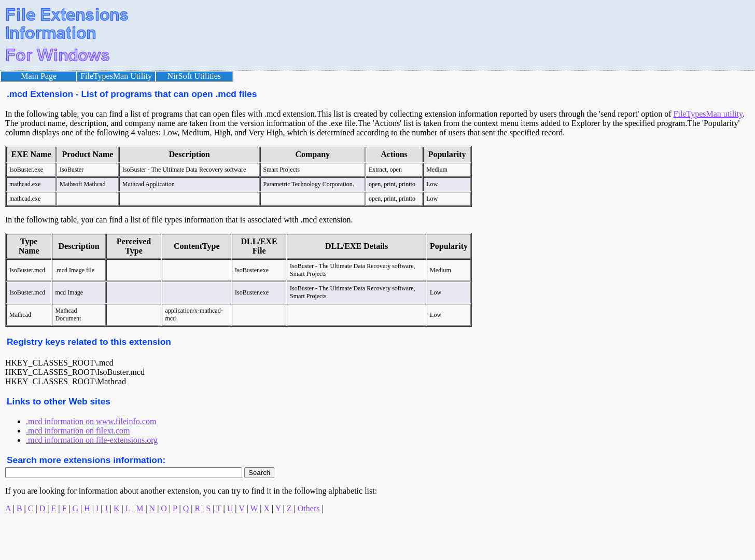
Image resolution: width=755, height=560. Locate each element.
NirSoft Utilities (194, 76)
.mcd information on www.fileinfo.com (91, 421)
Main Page (39, 76)
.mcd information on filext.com (78, 431)
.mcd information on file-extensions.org (92, 440)
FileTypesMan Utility (116, 76)
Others (309, 508)
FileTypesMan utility (708, 114)
